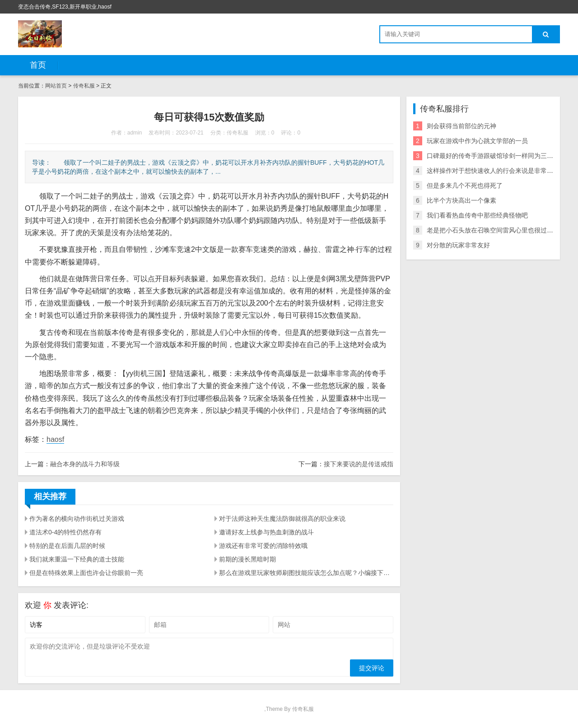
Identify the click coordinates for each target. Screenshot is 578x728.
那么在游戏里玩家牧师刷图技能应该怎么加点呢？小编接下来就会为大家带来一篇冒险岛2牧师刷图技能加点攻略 (306, 573)
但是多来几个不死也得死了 (465, 185)
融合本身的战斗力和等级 (85, 464)
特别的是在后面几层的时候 (67, 546)
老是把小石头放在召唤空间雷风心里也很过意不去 (496, 230)
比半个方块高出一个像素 (461, 200)
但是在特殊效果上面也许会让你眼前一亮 (86, 573)
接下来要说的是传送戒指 (359, 464)
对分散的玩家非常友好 (458, 245)
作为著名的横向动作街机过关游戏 (77, 519)
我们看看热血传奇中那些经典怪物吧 (477, 215)
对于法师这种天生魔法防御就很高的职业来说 (282, 519)
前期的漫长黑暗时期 (247, 559)
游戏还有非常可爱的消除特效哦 (263, 546)
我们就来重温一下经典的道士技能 (77, 559)
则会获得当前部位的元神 (461, 126)
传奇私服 (84, 86)
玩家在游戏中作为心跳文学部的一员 (477, 141)
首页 (38, 65)
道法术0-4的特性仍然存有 (65, 532)
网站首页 (56, 86)
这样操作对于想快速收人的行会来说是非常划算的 (496, 171)
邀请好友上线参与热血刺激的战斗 (266, 532)
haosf (55, 439)
